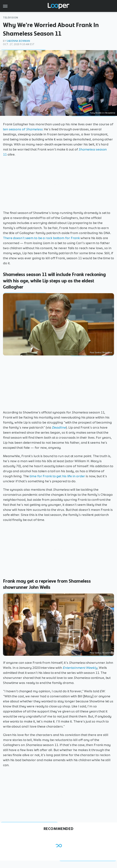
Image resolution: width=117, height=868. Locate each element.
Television (11, 18)
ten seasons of (23, 129)
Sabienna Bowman (18, 41)
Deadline (59, 427)
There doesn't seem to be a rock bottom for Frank (41, 238)
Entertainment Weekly (80, 668)
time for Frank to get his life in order (57, 476)
